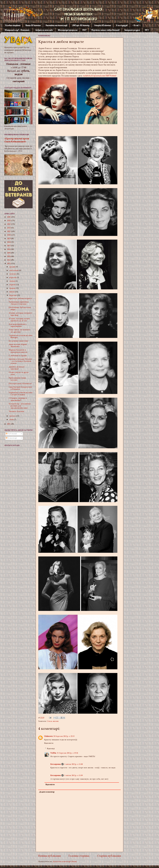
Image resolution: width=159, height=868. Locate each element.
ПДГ (84, 30)
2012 (9, 264)
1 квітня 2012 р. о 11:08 (74, 764)
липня (12, 281)
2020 (9, 235)
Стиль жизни (53, 721)
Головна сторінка (13, 25)
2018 (9, 242)
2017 (9, 246)
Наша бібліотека (33, 25)
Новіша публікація (49, 856)
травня (12, 288)
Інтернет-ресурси (132, 30)
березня (13, 295)
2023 (9, 224)
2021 (9, 232)
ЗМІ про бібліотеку (81, 25)
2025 (9, 217)
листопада (14, 270)
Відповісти (49, 743)
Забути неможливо (44, 30)
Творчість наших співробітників (105, 30)
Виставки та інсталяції (56, 25)
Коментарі (11, 438)
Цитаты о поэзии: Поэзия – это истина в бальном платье (20, 361)
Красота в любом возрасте (20, 299)
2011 (9, 424)
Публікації (11, 434)
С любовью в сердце (18, 356)
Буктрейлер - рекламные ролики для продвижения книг (20, 406)
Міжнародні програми (68, 30)
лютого (13, 416)
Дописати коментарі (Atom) (65, 862)
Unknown (48, 736)
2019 (9, 239)
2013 (9, 260)
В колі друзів (122, 25)
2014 (9, 257)
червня (13, 285)
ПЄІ (147, 30)
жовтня (13, 274)
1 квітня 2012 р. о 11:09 (74, 776)
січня (12, 420)
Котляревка (12, 12)
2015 (9, 253)
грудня (12, 267)
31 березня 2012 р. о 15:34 (67, 753)
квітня (12, 292)
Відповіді (51, 749)
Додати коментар (47, 792)
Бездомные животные (19, 341)
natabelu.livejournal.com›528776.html (100, 76)
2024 (9, 221)
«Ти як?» (136, 25)
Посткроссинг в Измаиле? (20, 384)
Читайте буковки (16, 412)
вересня (13, 278)
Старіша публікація (109, 856)
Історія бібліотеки (103, 25)
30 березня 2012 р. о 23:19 (64, 736)
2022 (9, 228)
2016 (9, 249)
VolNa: (53, 753)
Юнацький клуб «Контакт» (17, 30)
